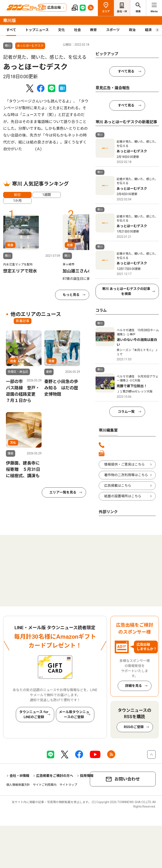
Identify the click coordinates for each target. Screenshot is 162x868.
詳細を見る (134, 686)
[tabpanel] (32, 244)
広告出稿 (54, 8)
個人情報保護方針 (18, 785)
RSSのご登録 (134, 727)
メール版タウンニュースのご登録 (74, 714)
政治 (132, 30)
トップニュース (37, 30)
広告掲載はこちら (118, 486)
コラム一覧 (126, 412)
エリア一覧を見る (63, 492)
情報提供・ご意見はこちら (124, 464)
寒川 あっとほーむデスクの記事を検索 (126, 291)
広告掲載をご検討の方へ (55, 776)
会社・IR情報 (19, 776)
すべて (11, 30)
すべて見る (126, 71)
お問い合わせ (127, 779)
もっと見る (71, 295)
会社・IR (122, 11)
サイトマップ (68, 785)
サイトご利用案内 (45, 785)
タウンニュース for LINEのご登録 (34, 714)
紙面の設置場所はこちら (123, 496)
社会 (77, 30)
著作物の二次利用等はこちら (126, 475)
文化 (61, 30)
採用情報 (87, 776)
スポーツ (113, 30)
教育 (93, 30)
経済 (148, 30)
